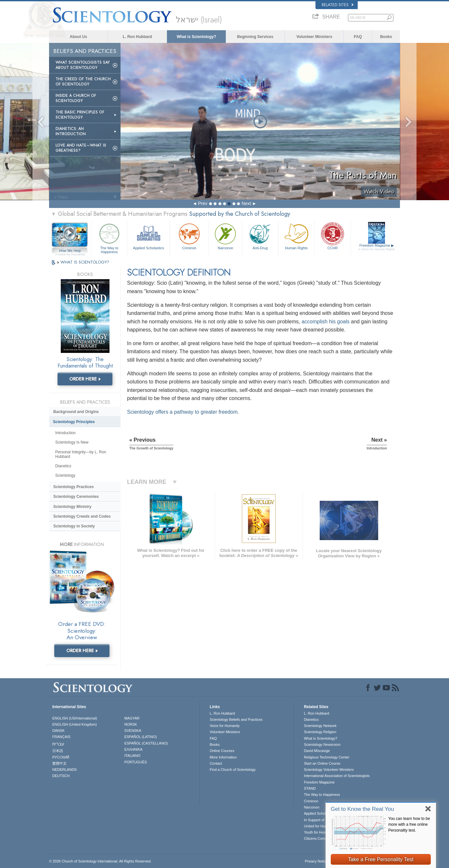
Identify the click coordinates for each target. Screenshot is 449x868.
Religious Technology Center (327, 757)
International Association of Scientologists (337, 776)
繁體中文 (59, 763)
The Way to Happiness (109, 237)
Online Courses (222, 751)
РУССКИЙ (61, 757)
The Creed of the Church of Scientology (83, 82)
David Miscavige (317, 751)
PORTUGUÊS (136, 762)
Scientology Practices (74, 487)
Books (386, 37)
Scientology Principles (74, 422)
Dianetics (63, 466)
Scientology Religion (320, 732)
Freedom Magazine (377, 247)
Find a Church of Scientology (232, 770)
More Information (223, 757)
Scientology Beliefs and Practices (236, 719)
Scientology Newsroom (322, 745)
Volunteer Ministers (314, 37)
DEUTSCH (61, 776)
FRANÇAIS (61, 737)
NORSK (131, 724)
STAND (310, 788)
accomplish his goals (326, 322)
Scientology (65, 475)
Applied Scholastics (148, 236)
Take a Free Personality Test (381, 859)
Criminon (189, 236)
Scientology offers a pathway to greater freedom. (183, 412)
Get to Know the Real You (362, 809)
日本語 (58, 751)
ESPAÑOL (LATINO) (141, 737)
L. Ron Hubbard (137, 37)
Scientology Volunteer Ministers (329, 770)
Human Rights (296, 236)
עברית (58, 744)
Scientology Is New (72, 442)
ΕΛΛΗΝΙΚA (134, 749)
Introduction (65, 433)
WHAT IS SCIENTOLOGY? (85, 262)
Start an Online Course (322, 763)
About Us (78, 37)
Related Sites (338, 5)
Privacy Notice (316, 861)
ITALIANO (132, 756)
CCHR (332, 236)
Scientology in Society (74, 526)
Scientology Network (320, 726)
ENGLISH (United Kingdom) (75, 724)
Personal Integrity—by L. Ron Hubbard (81, 454)
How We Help (70, 251)
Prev (203, 203)
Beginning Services (255, 37)
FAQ (358, 37)
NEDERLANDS (64, 770)
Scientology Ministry (72, 507)
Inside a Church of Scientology (76, 98)
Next (246, 203)
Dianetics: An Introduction (71, 131)
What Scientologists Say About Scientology (83, 65)
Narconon (225, 236)
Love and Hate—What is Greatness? (81, 148)
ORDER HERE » (85, 379)
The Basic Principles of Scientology (80, 115)
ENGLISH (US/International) (75, 718)
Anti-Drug (260, 236)
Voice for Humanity (224, 726)
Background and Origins (76, 412)
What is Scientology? (196, 37)
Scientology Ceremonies (76, 497)
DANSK (58, 731)
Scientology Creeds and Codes (82, 516)
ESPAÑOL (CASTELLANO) (146, 743)
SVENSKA (133, 731)
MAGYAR (132, 718)
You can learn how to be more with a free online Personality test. (409, 824)
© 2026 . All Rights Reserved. (100, 861)
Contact (216, 763)
